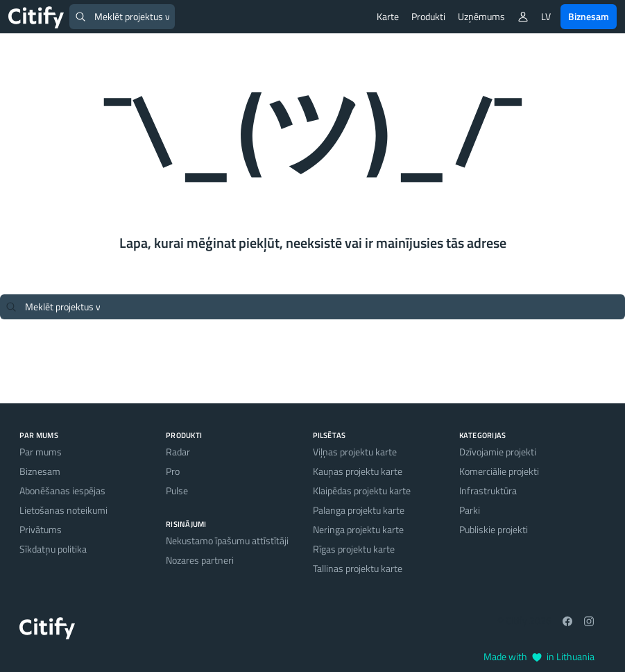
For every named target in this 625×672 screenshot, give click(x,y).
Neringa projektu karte (358, 529)
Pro (173, 471)
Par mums (41, 452)
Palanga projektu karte (359, 510)
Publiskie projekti (494, 529)
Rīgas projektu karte (354, 549)
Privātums (41, 529)
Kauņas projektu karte (358, 471)
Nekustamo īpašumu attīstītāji (227, 540)
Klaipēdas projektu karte (362, 490)
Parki (470, 510)
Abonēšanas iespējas (62, 490)
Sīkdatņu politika (53, 549)
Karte (388, 16)
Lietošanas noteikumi (63, 510)
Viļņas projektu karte (355, 452)
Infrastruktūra (488, 490)
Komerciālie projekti (499, 471)
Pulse (177, 490)
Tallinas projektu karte (358, 568)
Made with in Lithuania (539, 656)
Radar (178, 452)
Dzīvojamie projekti (498, 452)
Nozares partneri (200, 560)
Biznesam (589, 16)
